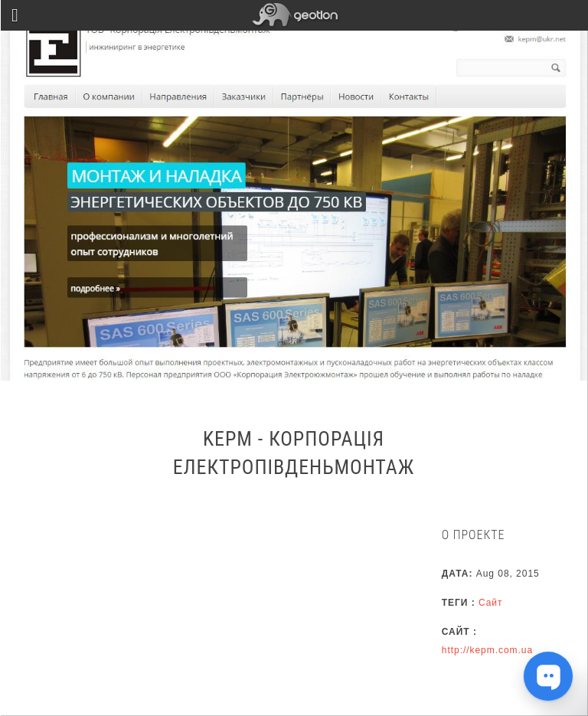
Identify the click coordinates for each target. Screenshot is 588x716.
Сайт (491, 603)
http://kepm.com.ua (487, 650)
